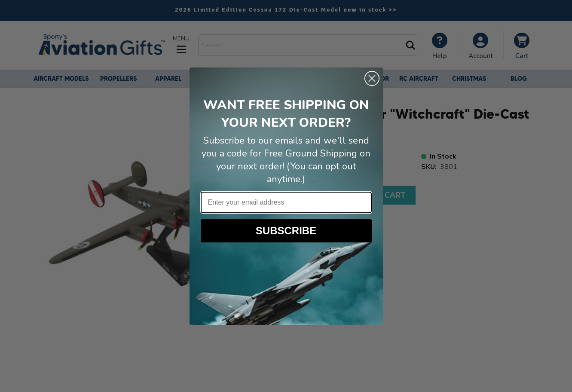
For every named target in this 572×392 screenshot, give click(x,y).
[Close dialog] (372, 78)
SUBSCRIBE (286, 231)
